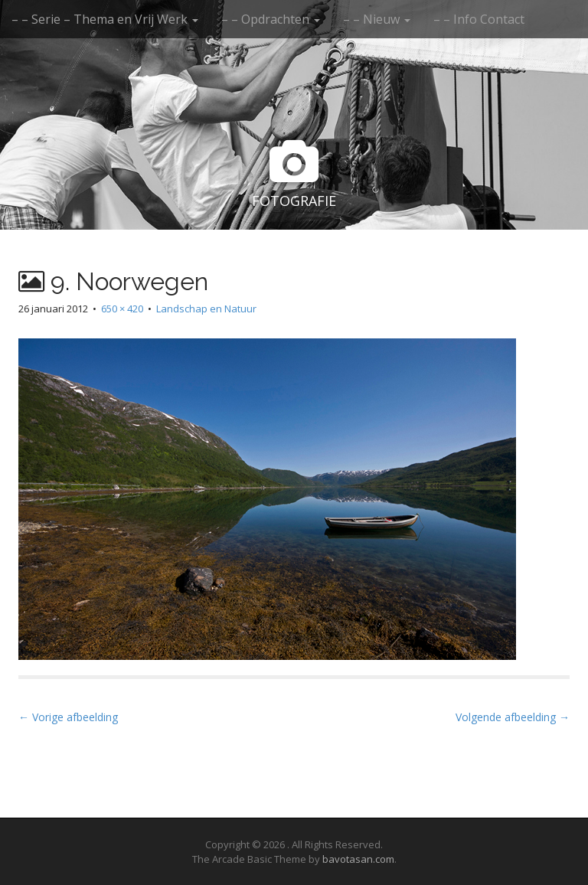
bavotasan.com (358, 859)
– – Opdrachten (271, 19)
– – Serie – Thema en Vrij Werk (105, 19)
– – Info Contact (479, 19)
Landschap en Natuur (206, 309)
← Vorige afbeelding (68, 717)
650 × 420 (122, 309)
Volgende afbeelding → (513, 717)
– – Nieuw (377, 19)
